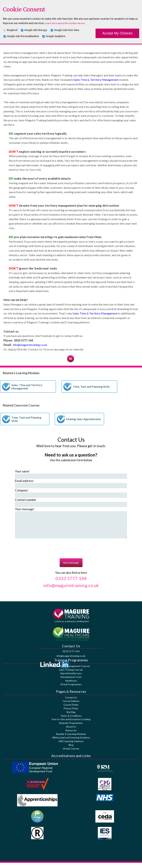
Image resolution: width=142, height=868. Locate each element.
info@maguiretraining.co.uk (30, 345)
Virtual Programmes (71, 690)
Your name (23, 471)
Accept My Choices (117, 33)
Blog (71, 750)
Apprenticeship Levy (71, 679)
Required (12, 30)
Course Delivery (71, 706)
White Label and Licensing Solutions (71, 743)
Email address (25, 481)
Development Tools (71, 682)
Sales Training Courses (71, 675)
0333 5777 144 (71, 657)
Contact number (26, 500)
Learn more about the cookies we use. (65, 23)
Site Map (71, 717)
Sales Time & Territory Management (96, 80)
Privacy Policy (71, 714)
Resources (71, 736)
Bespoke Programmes (71, 728)
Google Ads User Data (67, 30)
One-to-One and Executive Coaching (71, 725)
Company (22, 490)
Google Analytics (56, 36)
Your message (25, 509)
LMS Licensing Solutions (71, 747)
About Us (71, 732)
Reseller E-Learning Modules (71, 739)
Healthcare (71, 686)
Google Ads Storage (36, 30)
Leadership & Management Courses (71, 671)
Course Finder (71, 710)
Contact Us (71, 703)
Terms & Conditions (71, 721)
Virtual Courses (71, 754)
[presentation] (71, 554)
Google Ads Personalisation (23, 36)
